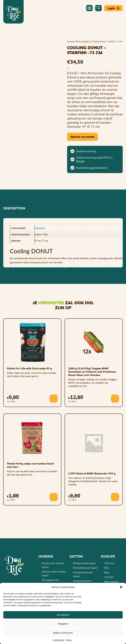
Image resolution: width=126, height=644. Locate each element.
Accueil (70, 41)
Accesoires (40, 228)
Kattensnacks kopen (84, 563)
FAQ (106, 568)
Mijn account (111, 582)
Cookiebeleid (58, 640)
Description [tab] (14, 208)
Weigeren (63, 624)
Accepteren (63, 615)
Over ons (109, 563)
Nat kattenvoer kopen (85, 568)
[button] (121, 587)
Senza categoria (83, 41)
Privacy (69, 640)
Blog (107, 572)
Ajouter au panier (83, 137)
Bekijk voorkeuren (63, 633)
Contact (109, 577)
